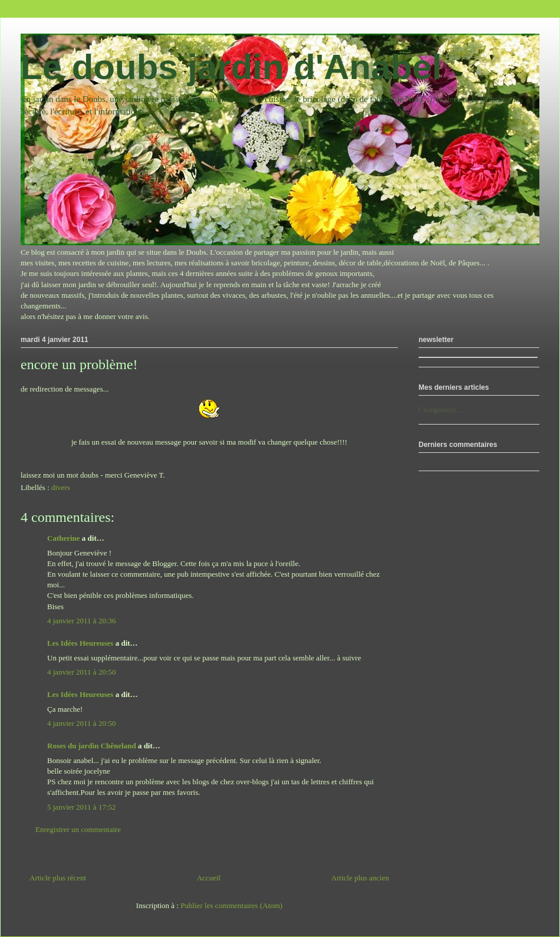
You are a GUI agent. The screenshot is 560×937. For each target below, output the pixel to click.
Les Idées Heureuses (80, 643)
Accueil (209, 878)
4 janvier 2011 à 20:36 (82, 621)
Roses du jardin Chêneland (92, 746)
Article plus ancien (360, 878)
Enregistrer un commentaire (78, 829)
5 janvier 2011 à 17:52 (82, 807)
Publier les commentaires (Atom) (231, 905)
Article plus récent (58, 878)
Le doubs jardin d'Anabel (231, 67)
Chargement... (440, 410)
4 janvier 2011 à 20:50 (82, 672)
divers (61, 487)
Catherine (64, 538)
